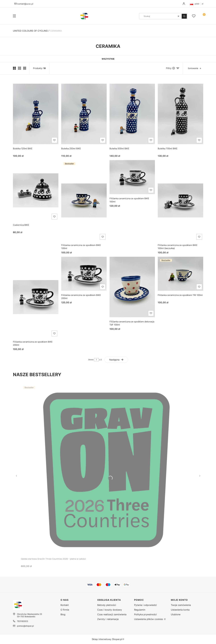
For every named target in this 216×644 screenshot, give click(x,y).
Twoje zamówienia (181, 605)
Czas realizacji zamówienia (112, 614)
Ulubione (176, 614)
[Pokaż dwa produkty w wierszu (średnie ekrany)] (14, 68)
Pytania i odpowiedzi (145, 605)
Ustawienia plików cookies (149, 619)
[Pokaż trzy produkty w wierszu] (20, 68)
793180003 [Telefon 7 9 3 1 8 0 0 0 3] (22, 621)
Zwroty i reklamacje (108, 619)
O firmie (65, 610)
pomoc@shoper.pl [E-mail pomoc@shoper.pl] (25, 626)
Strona (91, 360)
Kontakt (65, 605)
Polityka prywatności (145, 614)
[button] (14, 16)
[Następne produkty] (116, 360)
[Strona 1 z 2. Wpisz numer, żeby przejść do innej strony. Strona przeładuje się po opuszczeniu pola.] (96, 360)
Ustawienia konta (180, 610)
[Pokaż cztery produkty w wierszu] (25, 68)
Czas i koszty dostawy (110, 610)
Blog (63, 614)
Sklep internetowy (107, 639)
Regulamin (140, 610)
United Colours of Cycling (30, 31)
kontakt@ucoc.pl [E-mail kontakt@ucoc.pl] (25, 4)
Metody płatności (107, 605)
